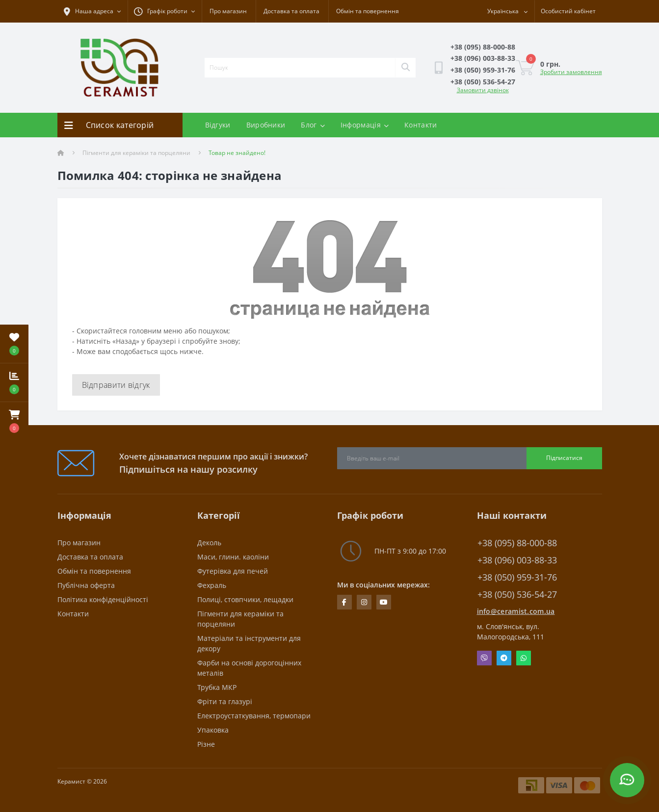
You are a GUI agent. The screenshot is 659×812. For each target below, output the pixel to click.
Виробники (266, 125)
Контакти (421, 125)
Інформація (365, 125)
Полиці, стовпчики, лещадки (245, 599)
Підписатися (564, 458)
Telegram (504, 658)
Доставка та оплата (291, 11)
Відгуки (218, 125)
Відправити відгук (116, 385)
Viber (484, 658)
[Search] (405, 68)
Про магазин (228, 11)
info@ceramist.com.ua (516, 611)
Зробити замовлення (571, 72)
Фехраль (212, 585)
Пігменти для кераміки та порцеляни (136, 153)
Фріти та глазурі (225, 701)
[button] (14, 421)
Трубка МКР (217, 687)
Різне (206, 744)
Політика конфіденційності (103, 599)
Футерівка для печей (233, 571)
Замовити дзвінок (483, 90)
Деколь (209, 543)
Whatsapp (524, 658)
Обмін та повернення (368, 11)
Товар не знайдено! (237, 153)
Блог (313, 125)
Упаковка (213, 730)
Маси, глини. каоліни (233, 557)
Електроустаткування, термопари (254, 716)
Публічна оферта (86, 585)
